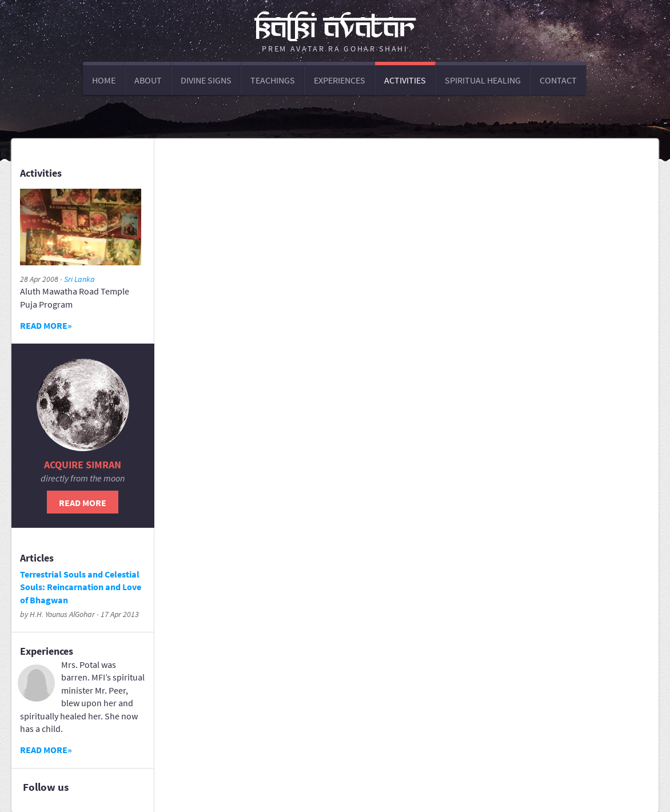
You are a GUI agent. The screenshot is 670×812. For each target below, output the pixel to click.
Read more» (46, 325)
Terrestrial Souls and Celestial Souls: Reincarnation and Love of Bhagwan (81, 587)
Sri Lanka (79, 279)
